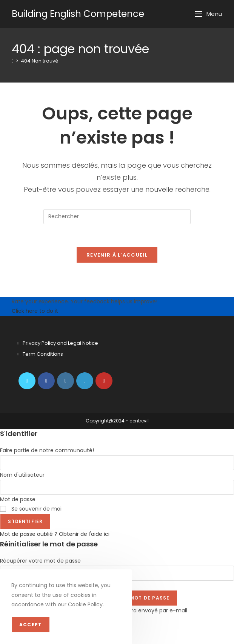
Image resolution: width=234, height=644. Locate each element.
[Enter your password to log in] (117, 487)
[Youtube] (104, 381)
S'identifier (25, 521)
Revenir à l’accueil (117, 255)
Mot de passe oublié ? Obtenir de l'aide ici (55, 534)
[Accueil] (13, 61)
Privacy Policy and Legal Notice (60, 343)
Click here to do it (35, 311)
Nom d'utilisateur (22, 475)
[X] (27, 381)
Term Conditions (43, 354)
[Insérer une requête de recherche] (117, 217)
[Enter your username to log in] (117, 463)
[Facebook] (46, 381)
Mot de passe (18, 499)
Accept (31, 625)
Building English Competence (78, 14)
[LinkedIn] (85, 381)
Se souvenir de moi (31, 509)
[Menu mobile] (209, 14)
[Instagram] (65, 381)
